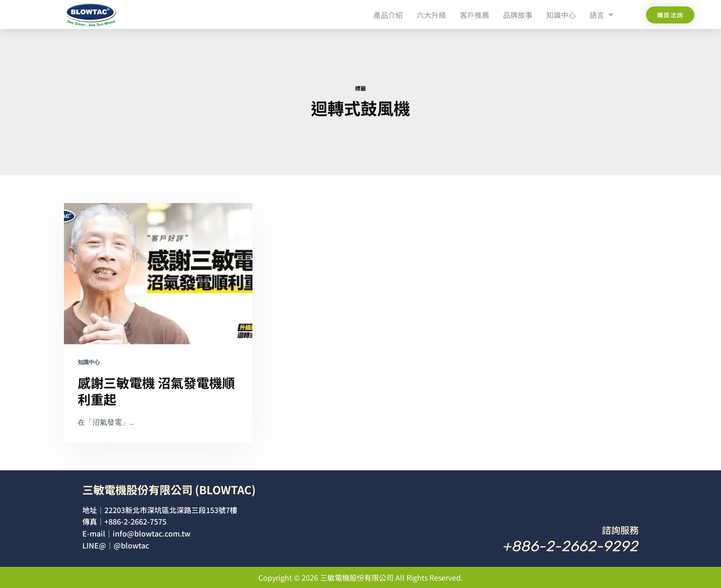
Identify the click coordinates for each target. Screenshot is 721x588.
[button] (601, 15)
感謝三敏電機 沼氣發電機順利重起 (156, 391)
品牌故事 (518, 15)
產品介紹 (388, 15)
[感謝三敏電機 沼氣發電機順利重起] (158, 274)
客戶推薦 (475, 15)
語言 (601, 15)
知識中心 (561, 15)
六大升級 (431, 15)
